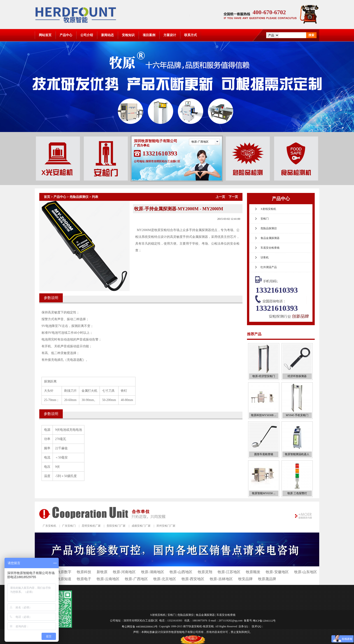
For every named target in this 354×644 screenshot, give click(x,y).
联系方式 (191, 35)
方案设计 (170, 35)
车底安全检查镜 (270, 248)
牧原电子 (84, 579)
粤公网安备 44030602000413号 (140, 626)
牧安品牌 (245, 579)
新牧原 (102, 572)
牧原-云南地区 (108, 579)
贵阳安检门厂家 (116, 526)
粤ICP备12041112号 (264, 621)
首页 (47, 197)
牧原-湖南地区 (153, 572)
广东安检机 (49, 526)
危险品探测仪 (79, 197)
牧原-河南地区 (124, 572)
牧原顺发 (253, 572)
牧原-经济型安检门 (264, 376)
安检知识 (128, 35)
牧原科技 (84, 572)
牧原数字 (64, 572)
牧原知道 (64, 579)
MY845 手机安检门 (297, 415)
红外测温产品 (269, 267)
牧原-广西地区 (200, 142)
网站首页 (45, 35)
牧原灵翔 (205, 572)
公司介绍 (87, 35)
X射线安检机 (268, 209)
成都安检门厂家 (141, 526)
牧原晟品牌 (267, 579)
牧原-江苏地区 (229, 572)
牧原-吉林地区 (221, 579)
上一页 (220, 197)
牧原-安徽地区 (277, 572)
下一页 (233, 197)
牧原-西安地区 (193, 579)
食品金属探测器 (270, 238)
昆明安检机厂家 (91, 526)
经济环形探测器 (297, 376)
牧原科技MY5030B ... (264, 415)
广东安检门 (69, 526)
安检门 (265, 219)
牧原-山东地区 (306, 572)
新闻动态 (107, 35)
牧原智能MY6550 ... (264, 493)
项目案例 (149, 35)
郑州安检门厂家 (166, 526)
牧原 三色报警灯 (297, 493)
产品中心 (66, 35)
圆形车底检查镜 (264, 454)
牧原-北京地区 (165, 579)
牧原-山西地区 (181, 572)
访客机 (265, 257)
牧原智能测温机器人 (297, 454)
